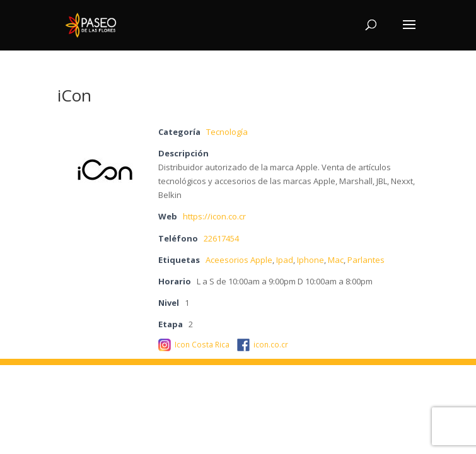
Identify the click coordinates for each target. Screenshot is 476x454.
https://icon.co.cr (214, 216)
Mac (336, 260)
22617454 (221, 238)
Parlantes (366, 260)
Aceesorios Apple (239, 260)
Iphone (311, 260)
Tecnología (227, 132)
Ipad (285, 260)
